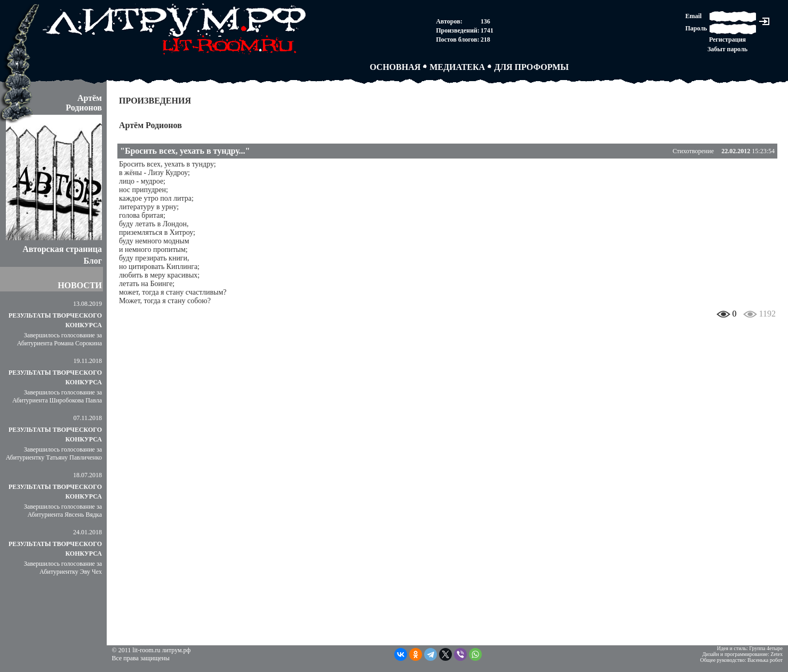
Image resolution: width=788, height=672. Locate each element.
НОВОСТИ (80, 285)
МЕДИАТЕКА (457, 67)
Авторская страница (62, 249)
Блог (93, 261)
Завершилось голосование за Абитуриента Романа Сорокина (59, 339)
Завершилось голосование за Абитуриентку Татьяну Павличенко (54, 453)
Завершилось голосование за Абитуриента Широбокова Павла (57, 396)
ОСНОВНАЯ (395, 67)
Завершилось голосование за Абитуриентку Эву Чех (63, 568)
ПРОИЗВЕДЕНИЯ (155, 101)
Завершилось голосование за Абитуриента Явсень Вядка (63, 511)
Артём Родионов (150, 125)
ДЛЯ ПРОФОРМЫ (531, 67)
